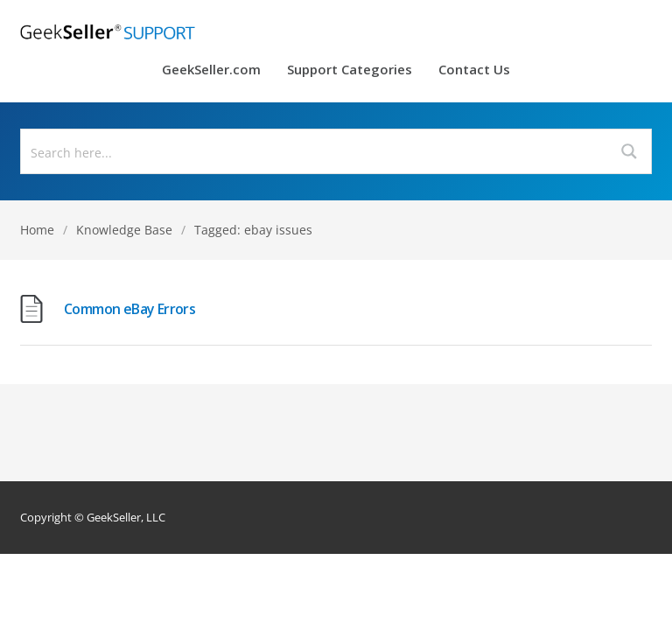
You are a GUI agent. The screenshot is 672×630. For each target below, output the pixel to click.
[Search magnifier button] (629, 151)
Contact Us (474, 70)
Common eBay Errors (129, 309)
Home (37, 230)
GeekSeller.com (211, 70)
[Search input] (315, 151)
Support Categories (350, 70)
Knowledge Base (124, 230)
